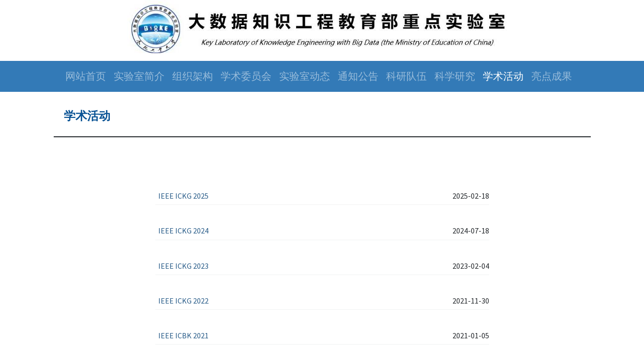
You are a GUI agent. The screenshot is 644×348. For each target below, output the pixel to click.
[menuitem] (86, 76)
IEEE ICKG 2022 (183, 301)
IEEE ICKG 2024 (183, 231)
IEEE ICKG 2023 (183, 266)
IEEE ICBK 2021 (183, 335)
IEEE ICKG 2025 (183, 196)
